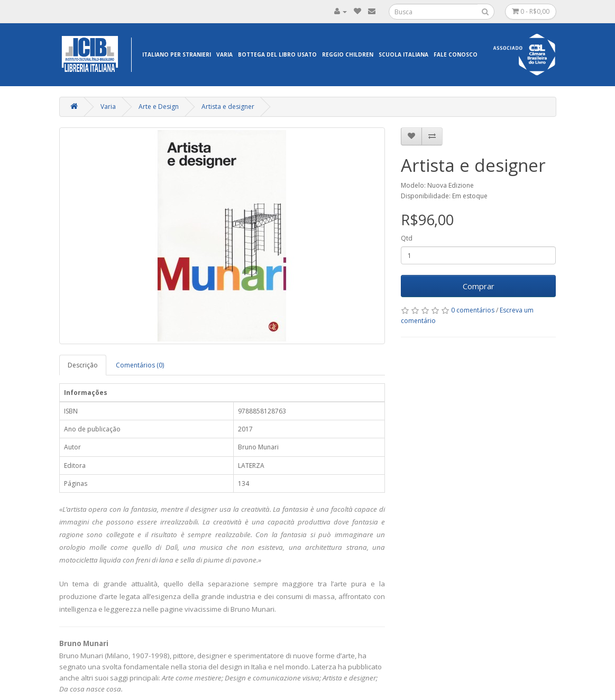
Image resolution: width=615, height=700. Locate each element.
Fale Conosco (456, 54)
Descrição (83, 365)
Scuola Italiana (403, 54)
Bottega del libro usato (277, 54)
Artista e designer (228, 107)
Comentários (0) (140, 365)
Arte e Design (159, 107)
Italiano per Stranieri (177, 54)
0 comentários (473, 310)
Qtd (407, 238)
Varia (224, 54)
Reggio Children (348, 54)
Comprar (479, 286)
